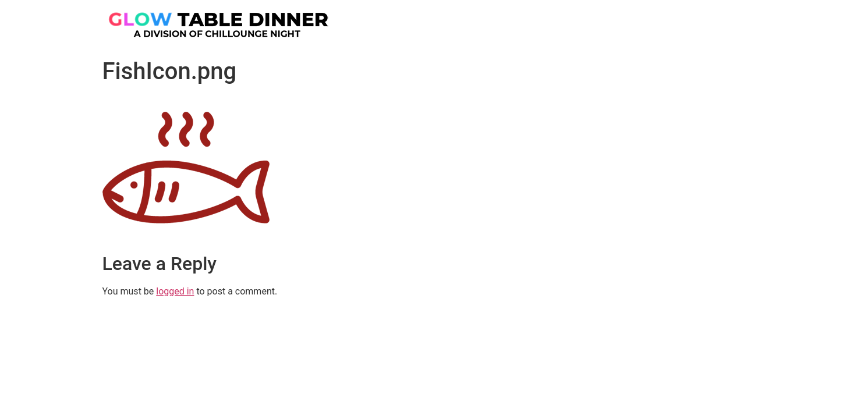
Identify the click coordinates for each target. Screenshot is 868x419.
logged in (175, 291)
